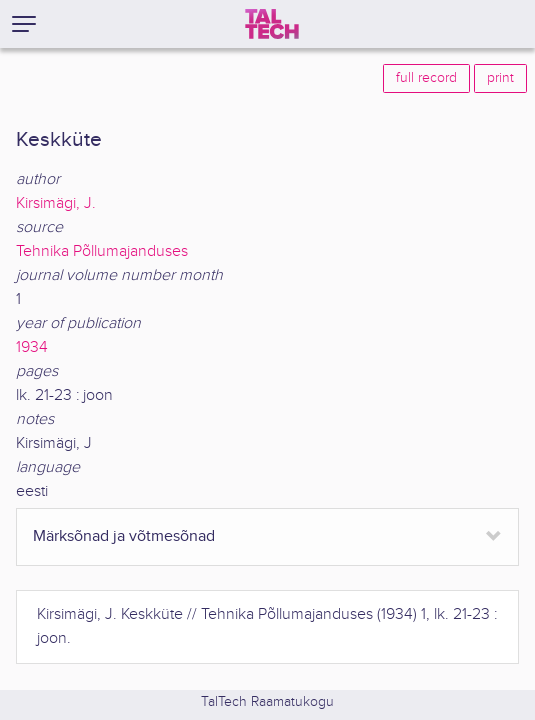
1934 (32, 347)
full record (426, 78)
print (500, 78)
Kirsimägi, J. (56, 203)
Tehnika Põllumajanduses (102, 251)
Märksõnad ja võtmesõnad (124, 536)
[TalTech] (272, 24)
